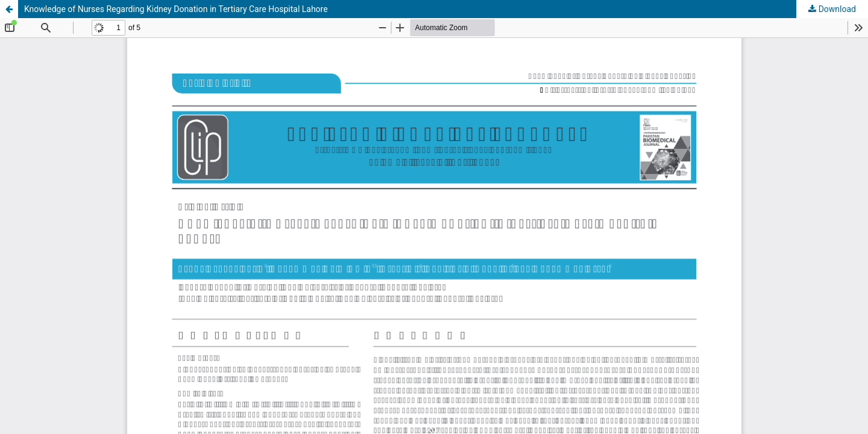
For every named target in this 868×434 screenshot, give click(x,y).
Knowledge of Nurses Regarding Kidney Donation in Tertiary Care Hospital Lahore (176, 9)
